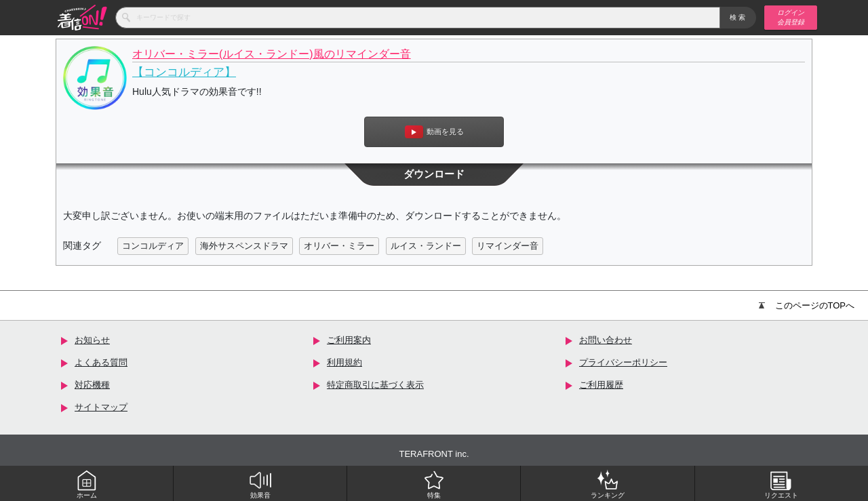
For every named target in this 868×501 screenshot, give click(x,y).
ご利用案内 (349, 340)
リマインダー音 (508, 246)
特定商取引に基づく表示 (375, 385)
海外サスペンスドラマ (244, 246)
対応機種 (92, 385)
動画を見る (434, 132)
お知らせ (92, 340)
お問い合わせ (606, 340)
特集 (434, 484)
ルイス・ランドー (426, 246)
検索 (738, 17)
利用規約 (344, 362)
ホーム (87, 484)
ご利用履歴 (601, 385)
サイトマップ (101, 407)
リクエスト (781, 484)
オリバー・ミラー (339, 246)
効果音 (260, 484)
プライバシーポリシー (623, 362)
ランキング (608, 484)
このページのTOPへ (807, 305)
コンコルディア (153, 246)
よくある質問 (101, 362)
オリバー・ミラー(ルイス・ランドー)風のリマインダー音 (272, 54)
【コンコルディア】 (184, 72)
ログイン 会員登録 (791, 17)
